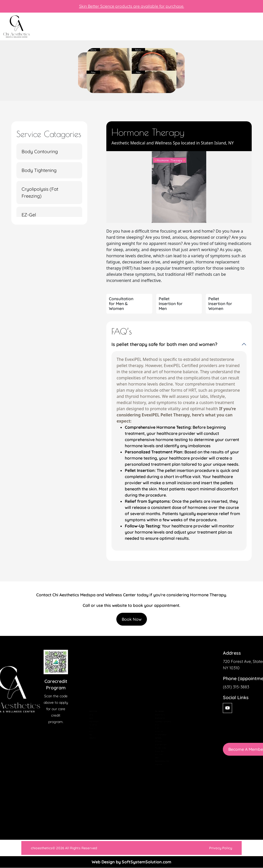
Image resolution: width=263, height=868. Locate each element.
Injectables (154, 738)
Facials (153, 722)
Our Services (90, 717)
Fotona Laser (156, 727)
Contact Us (89, 738)
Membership (90, 722)
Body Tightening (39, 170)
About (86, 706)
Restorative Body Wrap (160, 775)
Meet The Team (91, 711)
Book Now (132, 619)
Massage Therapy (158, 754)
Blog (86, 733)
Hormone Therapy (158, 733)
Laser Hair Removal (159, 748)
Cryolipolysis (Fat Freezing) (40, 193)
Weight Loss (155, 781)
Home (86, 700)
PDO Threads (156, 765)
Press (86, 727)
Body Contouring (40, 152)
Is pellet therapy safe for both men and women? (164, 344)
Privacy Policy (185, 848)
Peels (152, 770)
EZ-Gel (29, 215)
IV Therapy (155, 743)
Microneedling (156, 759)
